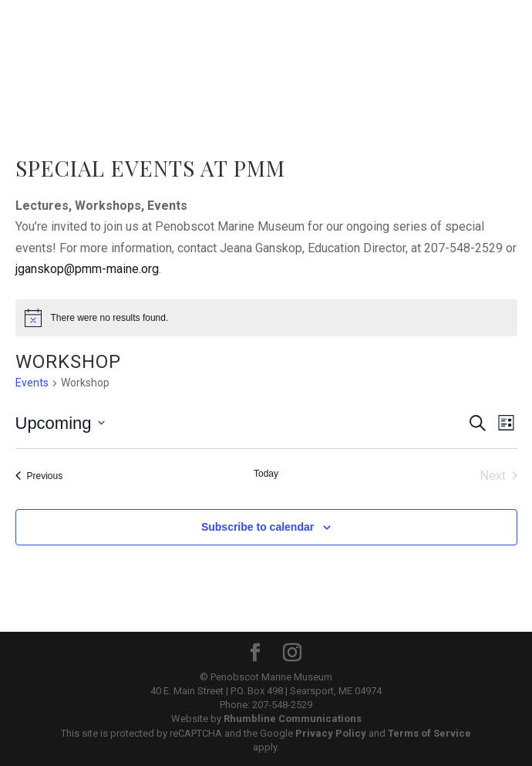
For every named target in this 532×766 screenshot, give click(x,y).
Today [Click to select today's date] (266, 474)
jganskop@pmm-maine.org (87, 269)
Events (32, 383)
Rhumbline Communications (293, 719)
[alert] (266, 318)
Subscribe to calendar (258, 527)
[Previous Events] (39, 476)
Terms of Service (429, 733)
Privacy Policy (331, 733)
